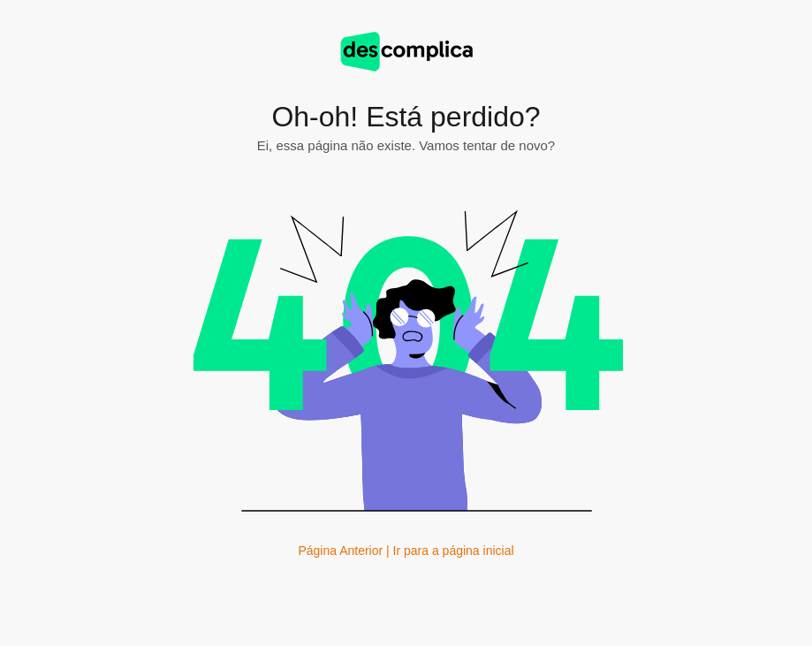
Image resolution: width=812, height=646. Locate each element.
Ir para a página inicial (454, 551)
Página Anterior (340, 551)
